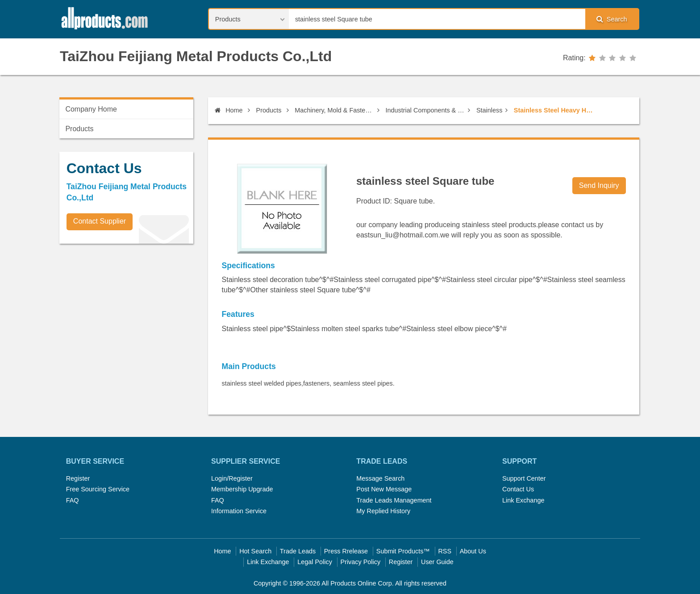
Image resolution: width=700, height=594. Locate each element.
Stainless (489, 110)
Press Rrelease (346, 551)
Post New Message (384, 489)
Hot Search (255, 551)
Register (78, 478)
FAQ (73, 500)
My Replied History (383, 511)
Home (229, 110)
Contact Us (518, 489)
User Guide (437, 562)
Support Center (524, 478)
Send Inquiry (599, 185)
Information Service (239, 511)
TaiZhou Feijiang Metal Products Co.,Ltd (196, 56)
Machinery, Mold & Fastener (334, 110)
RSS (445, 551)
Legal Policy (315, 562)
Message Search (380, 478)
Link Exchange (523, 500)
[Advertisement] (126, 313)
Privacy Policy (361, 562)
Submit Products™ (403, 551)
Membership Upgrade (242, 489)
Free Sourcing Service (98, 489)
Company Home (91, 109)
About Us (473, 551)
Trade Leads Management (394, 500)
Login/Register (232, 478)
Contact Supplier (100, 221)
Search (612, 19)
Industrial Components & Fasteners (425, 110)
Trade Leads (298, 551)
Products (269, 110)
